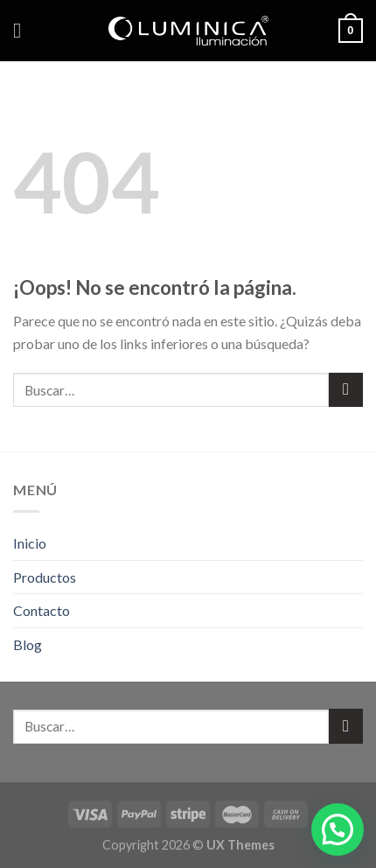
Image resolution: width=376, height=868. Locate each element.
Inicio (30, 543)
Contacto (42, 610)
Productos (45, 577)
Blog (28, 644)
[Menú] (24, 30)
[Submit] (346, 390)
